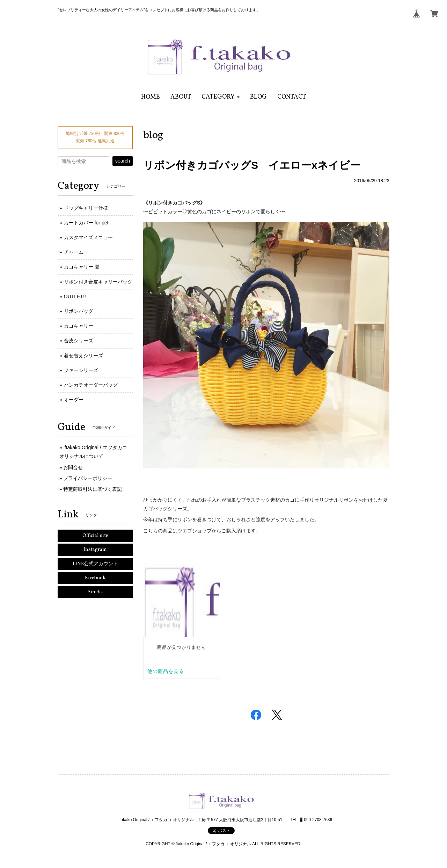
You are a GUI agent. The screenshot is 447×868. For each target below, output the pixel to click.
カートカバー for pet (86, 223)
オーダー (74, 400)
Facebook (95, 578)
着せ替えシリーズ (83, 356)
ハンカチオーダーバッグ (91, 385)
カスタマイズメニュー (88, 237)
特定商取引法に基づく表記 (93, 489)
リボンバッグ (79, 311)
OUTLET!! (75, 296)
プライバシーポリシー (88, 478)
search (123, 161)
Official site (95, 536)
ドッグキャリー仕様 (86, 208)
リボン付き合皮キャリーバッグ (98, 282)
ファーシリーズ (81, 370)
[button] (221, 97)
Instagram (95, 550)
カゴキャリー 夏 (82, 267)
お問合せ (73, 467)
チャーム (74, 252)
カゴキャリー (79, 326)
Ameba (95, 592)
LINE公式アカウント (95, 564)
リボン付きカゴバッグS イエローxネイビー (252, 165)
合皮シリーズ (79, 340)
